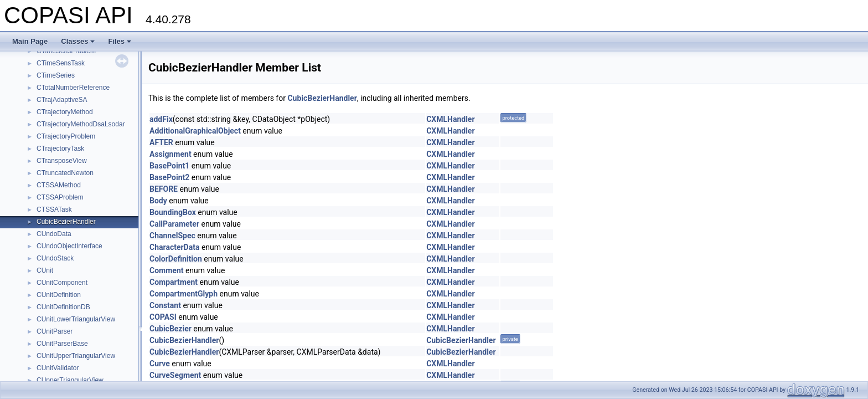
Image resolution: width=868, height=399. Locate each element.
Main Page (30, 41)
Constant (165, 305)
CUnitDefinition (59, 295)
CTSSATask (54, 209)
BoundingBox (173, 212)
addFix (161, 119)
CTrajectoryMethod (65, 112)
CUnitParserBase (62, 344)
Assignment (170, 154)
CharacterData (174, 247)
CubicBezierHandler (66, 222)
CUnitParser (55, 331)
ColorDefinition (176, 259)
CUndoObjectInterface (69, 246)
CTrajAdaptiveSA (62, 100)
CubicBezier (170, 329)
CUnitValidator (58, 368)
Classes (78, 41)
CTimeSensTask (61, 63)
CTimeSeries (56, 75)
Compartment (174, 282)
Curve (160, 364)
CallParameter (174, 224)
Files (120, 41)
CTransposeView (62, 161)
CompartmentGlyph (184, 294)
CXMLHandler (450, 119)
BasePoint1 (169, 166)
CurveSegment (175, 375)
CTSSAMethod (59, 185)
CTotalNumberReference (73, 88)
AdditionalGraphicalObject (195, 131)
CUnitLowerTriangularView (76, 319)
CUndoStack (55, 258)
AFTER (161, 142)
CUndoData (54, 234)
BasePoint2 (169, 177)
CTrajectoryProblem (66, 136)
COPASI (163, 317)
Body (158, 201)
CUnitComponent (62, 283)
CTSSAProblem (60, 197)
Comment (166, 270)
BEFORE (164, 189)
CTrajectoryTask (60, 149)
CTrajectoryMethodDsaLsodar (81, 124)
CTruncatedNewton (65, 173)
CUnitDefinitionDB (63, 307)
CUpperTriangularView (70, 380)
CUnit (45, 270)
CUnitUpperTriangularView (76, 356)
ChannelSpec (172, 236)
